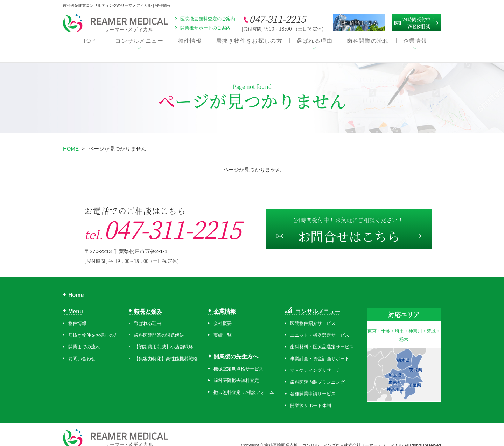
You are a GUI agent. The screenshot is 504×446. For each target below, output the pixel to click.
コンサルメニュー (139, 42)
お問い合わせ (82, 351)
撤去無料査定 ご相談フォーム (244, 384)
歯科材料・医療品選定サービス (322, 339)
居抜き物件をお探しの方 (249, 42)
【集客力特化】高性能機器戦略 (166, 351)
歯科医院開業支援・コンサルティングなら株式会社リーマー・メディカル (334, 437)
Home (76, 287)
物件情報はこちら (359, 23)
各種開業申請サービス (313, 386)
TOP (89, 42)
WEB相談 (419, 22)
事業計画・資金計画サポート (320, 351)
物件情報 (190, 42)
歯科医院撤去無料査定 (236, 372)
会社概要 (223, 315)
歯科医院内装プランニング (317, 374)
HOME (71, 141)
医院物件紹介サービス (313, 315)
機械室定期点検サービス (239, 360)
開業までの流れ (84, 339)
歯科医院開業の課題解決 (159, 327)
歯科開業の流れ (368, 42)
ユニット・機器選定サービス (320, 327)
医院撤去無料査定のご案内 (208, 19)
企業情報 (415, 42)
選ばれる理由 (315, 42)
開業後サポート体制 (311, 398)
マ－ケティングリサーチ (315, 362)
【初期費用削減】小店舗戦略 (164, 339)
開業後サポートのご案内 (205, 28)
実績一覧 (223, 327)
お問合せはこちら (348, 223)
